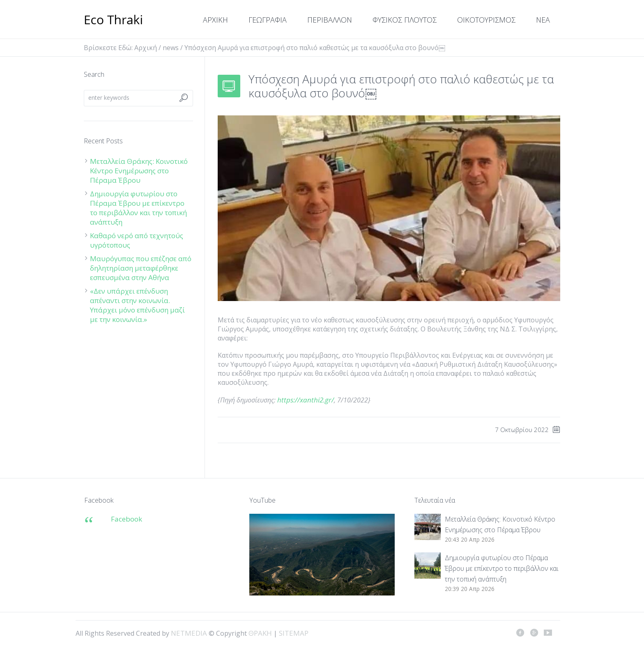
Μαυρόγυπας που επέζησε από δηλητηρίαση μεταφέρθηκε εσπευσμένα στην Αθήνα (141, 268)
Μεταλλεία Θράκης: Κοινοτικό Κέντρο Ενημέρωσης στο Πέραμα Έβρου (139, 171)
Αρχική (146, 48)
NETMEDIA (189, 633)
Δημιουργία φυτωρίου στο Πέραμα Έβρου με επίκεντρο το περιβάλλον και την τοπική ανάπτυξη (138, 208)
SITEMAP (294, 633)
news (171, 48)
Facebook (126, 519)
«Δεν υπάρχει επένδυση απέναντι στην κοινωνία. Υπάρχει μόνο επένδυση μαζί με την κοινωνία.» (137, 305)
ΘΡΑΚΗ (114, 21)
